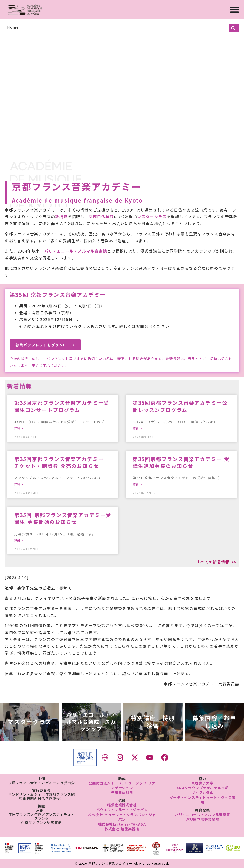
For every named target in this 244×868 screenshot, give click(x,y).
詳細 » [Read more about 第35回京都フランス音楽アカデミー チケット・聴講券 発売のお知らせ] (19, 484)
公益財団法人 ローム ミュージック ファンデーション (122, 785)
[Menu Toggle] (234, 10)
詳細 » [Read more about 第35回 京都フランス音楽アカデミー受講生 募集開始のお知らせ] (19, 540)
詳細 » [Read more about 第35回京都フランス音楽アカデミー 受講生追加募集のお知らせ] (137, 484)
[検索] (234, 28)
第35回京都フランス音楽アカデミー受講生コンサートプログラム (62, 406)
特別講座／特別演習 (153, 722)
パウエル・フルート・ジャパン (122, 810)
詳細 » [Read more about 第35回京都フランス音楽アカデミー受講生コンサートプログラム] (19, 428)
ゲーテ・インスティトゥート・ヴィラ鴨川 (203, 800)
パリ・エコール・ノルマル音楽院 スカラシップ (91, 721)
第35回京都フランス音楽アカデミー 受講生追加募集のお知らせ (181, 462)
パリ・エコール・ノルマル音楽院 (76, 251)
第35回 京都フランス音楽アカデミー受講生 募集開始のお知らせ (63, 518)
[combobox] (191, 28)
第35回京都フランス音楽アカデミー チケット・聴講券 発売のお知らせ (62, 462)
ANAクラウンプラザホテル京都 (203, 788)
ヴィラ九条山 (203, 792)
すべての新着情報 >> (217, 562)
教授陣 (61, 217)
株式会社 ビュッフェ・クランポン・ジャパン (122, 817)
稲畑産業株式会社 (122, 805)
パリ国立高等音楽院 (203, 819)
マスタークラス (152, 217)
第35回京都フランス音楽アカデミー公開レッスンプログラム (180, 406)
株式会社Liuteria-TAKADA (122, 824)
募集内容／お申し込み (214, 722)
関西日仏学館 (101, 217)
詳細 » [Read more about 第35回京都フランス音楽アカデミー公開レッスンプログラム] (137, 428)
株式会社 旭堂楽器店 (122, 829)
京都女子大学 (203, 783)
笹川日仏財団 (122, 792)
